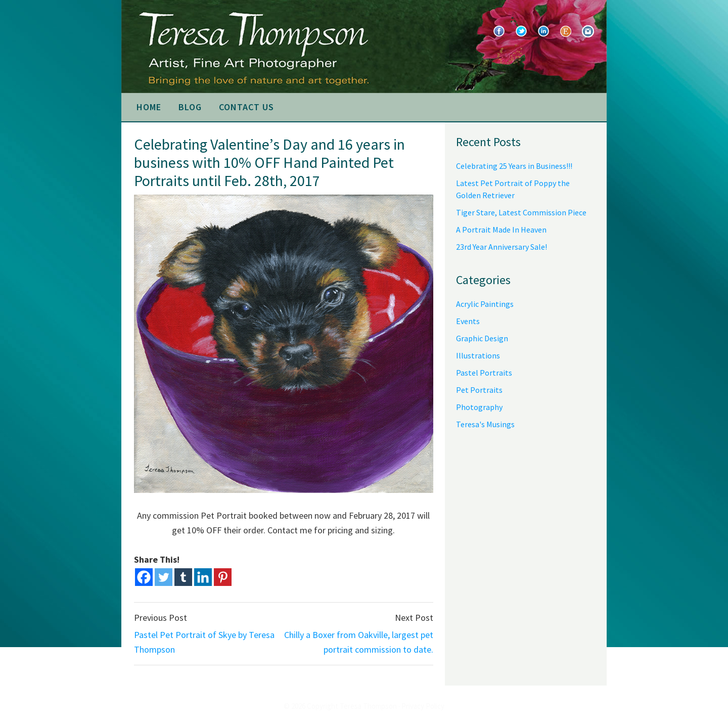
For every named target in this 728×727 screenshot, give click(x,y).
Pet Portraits (479, 390)
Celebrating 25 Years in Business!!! (514, 166)
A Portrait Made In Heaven (501, 230)
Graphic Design (482, 338)
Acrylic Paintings (485, 304)
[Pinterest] (223, 577)
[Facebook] (144, 577)
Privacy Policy (423, 706)
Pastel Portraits (484, 373)
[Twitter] (164, 577)
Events (468, 321)
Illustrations (478, 355)
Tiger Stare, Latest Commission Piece (521, 212)
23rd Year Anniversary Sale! (502, 247)
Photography (479, 407)
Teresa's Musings (485, 424)
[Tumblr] (183, 577)
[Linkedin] (203, 577)
